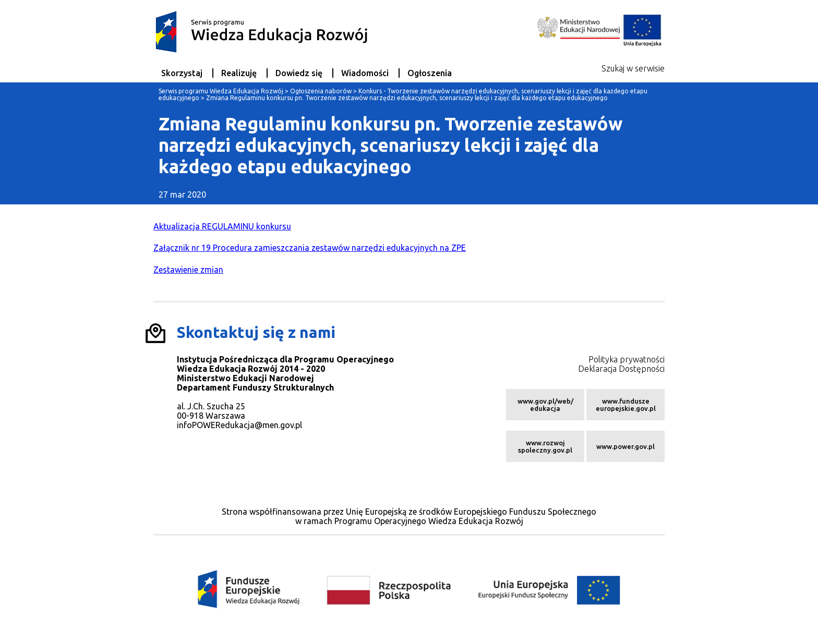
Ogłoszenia (430, 73)
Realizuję (239, 73)
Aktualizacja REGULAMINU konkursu (222, 226)
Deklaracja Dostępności (621, 369)
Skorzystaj (182, 73)
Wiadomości (365, 73)
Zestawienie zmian (188, 270)
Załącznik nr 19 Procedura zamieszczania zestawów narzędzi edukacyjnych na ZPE (310, 248)
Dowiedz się (299, 73)
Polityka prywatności (627, 359)
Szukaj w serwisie (633, 68)
